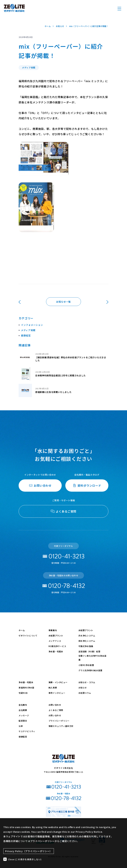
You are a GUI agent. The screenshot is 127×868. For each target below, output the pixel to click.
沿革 (21, 726)
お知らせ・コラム (87, 682)
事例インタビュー (57, 693)
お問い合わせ (55, 705)
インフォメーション (32, 325)
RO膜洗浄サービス (57, 646)
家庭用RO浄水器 (26, 688)
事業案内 (53, 630)
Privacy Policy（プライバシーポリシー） (29, 851)
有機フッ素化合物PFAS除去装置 (93, 658)
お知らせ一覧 (63, 301)
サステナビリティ (27, 731)
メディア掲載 (28, 330)
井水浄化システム (87, 636)
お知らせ (83, 688)
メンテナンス (55, 641)
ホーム (22, 630)
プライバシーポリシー (59, 721)
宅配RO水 (23, 693)
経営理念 (23, 721)
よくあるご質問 (56, 710)
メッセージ (24, 715)
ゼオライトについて (28, 636)
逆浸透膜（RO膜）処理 (89, 651)
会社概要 (23, 710)
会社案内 (23, 705)
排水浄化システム (87, 641)
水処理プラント (56, 636)
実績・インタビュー (58, 682)
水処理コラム (85, 693)
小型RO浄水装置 (86, 665)
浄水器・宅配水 (56, 651)
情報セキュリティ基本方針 (61, 726)
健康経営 (26, 335)
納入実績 (53, 688)
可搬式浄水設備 (86, 646)
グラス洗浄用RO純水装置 (90, 670)
